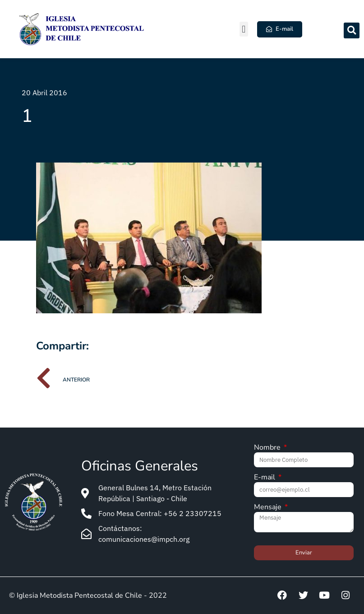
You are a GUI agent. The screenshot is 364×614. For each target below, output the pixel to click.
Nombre (268, 448)
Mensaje (269, 508)
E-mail (265, 478)
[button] (244, 29)
